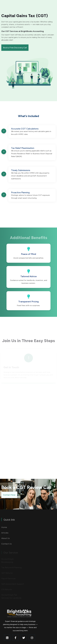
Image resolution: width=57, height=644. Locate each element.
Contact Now (9, 495)
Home (4, 528)
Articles (5, 534)
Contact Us (6, 545)
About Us (6, 539)
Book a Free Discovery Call (15, 48)
